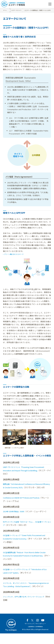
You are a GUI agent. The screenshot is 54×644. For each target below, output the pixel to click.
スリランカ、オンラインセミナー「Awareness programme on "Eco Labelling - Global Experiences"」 (23, 593)
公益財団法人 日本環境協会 (35, 637)
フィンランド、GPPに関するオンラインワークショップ (27, 607)
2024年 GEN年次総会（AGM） (16, 515)
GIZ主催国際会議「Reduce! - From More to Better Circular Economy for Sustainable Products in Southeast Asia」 (25, 562)
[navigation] (50, 4)
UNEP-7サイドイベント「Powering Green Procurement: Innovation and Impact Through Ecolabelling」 (25, 470)
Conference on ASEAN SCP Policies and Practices (25, 501)
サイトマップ (28, 634)
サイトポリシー (42, 634)
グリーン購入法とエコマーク (16, 254)
